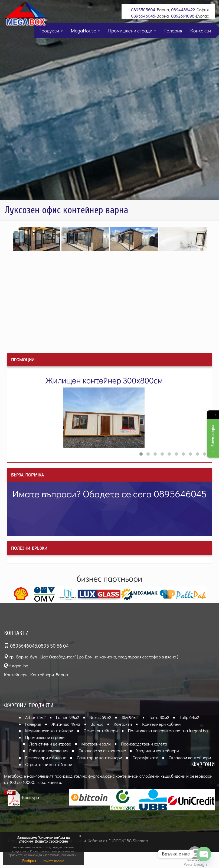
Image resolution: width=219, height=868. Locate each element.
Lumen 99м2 (68, 717)
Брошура (22, 797)
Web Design (195, 864)
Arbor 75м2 (35, 717)
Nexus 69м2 (100, 717)
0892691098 (183, 16)
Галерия (173, 31)
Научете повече (53, 861)
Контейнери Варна (49, 675)
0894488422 (183, 10)
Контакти (201, 31)
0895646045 (143, 16)
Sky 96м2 (130, 717)
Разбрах (29, 861)
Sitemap (140, 841)
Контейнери (16, 675)
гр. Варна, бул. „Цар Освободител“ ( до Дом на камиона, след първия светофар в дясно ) (91, 657)
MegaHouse (86, 31)
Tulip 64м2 (189, 717)
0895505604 (143, 10)
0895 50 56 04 (53, 646)
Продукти (51, 31)
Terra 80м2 (159, 717)
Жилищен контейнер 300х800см (104, 380)
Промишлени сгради (132, 31)
